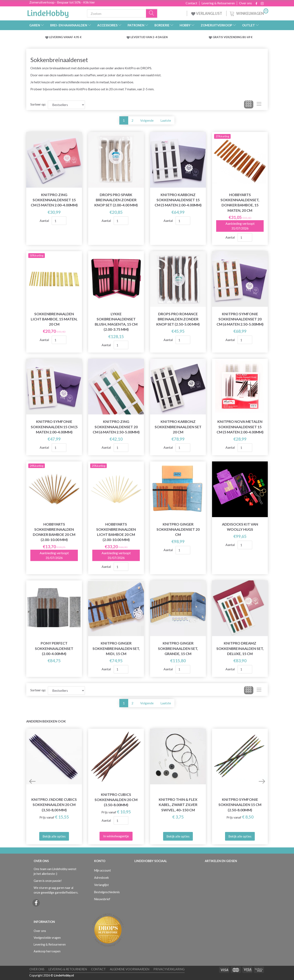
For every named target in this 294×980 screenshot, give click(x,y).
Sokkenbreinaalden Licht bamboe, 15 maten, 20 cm (54, 319)
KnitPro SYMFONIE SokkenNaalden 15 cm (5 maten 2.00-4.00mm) (54, 427)
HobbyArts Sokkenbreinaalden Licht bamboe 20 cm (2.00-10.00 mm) (116, 532)
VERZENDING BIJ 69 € (238, 37)
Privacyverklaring (169, 969)
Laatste (166, 120)
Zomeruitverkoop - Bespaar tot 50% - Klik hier (62, 2)
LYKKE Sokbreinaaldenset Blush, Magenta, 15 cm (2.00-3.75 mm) (116, 322)
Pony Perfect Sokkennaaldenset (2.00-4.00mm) (54, 648)
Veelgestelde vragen (47, 938)
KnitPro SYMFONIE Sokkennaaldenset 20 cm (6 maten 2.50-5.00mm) (240, 319)
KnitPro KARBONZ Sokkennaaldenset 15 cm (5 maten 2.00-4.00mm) (178, 200)
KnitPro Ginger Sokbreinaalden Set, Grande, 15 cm (178, 648)
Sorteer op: (38, 104)
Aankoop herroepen (47, 951)
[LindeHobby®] (48, 13)
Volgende (147, 120)
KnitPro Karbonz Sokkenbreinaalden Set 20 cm (178, 427)
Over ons (245, 3)
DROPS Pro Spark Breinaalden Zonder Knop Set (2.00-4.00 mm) (116, 200)
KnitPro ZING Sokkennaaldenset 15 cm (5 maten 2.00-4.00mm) (54, 200)
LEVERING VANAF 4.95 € (65, 37)
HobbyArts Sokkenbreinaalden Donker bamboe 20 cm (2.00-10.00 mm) (54, 532)
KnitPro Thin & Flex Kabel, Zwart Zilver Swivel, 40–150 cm (178, 805)
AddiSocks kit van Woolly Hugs (240, 527)
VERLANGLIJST (207, 13)
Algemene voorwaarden (130, 969)
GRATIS (218, 37)
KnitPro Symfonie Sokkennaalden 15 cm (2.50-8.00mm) (240, 805)
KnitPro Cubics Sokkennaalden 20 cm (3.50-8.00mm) (116, 800)
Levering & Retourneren (218, 3)
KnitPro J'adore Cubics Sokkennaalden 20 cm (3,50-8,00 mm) (54, 805)
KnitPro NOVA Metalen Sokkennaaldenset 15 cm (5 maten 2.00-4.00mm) (240, 427)
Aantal (45, 221)
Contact (191, 3)
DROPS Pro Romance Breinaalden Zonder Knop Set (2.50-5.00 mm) (178, 319)
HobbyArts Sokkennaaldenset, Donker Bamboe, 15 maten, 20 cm (240, 202)
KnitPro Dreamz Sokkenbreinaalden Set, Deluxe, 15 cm (240, 648)
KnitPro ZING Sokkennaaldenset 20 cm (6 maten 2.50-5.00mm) (116, 427)
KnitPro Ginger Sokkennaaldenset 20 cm (178, 529)
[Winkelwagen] (249, 13)
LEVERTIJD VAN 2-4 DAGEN (149, 37)
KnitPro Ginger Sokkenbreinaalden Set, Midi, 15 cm (116, 648)
